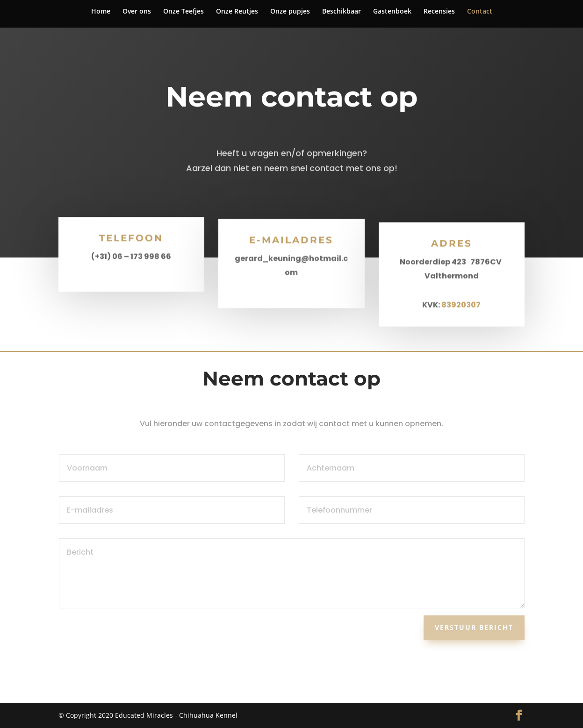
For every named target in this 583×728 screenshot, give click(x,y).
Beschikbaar (342, 12)
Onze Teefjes (184, 12)
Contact (480, 12)
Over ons (137, 12)
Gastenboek (392, 12)
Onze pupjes (290, 12)
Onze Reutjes (237, 12)
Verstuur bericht (474, 627)
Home (101, 12)
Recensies (439, 12)
